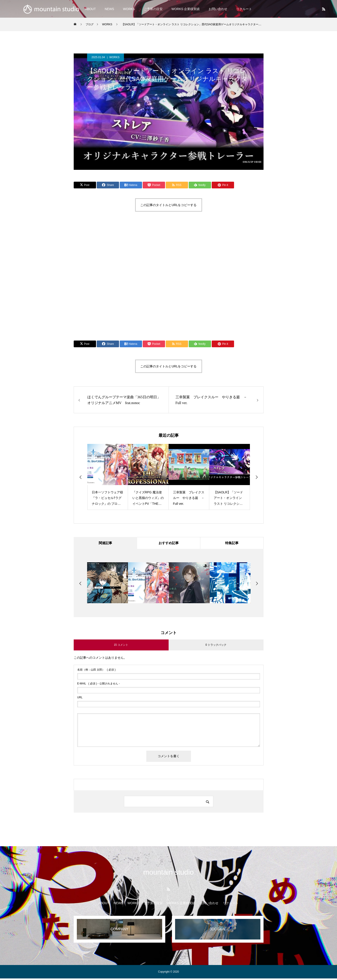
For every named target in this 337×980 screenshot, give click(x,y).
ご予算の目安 (153, 9)
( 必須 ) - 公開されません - (99, 685)
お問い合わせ (218, 9)
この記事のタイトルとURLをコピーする (168, 205)
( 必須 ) (96, 671)
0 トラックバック (216, 646)
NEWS (109, 9)
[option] (108, 477)
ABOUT (104, 905)
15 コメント (121, 646)
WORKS (129, 9)
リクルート (244, 9)
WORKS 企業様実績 (186, 9)
